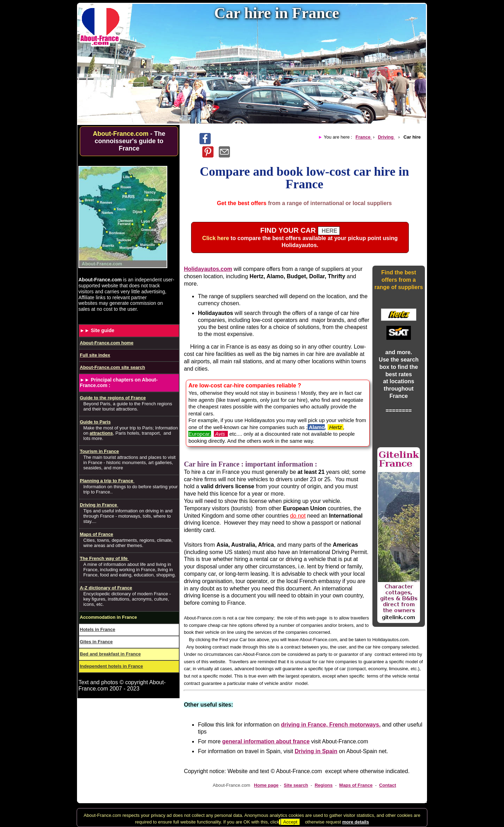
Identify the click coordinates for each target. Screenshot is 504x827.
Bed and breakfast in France (110, 654)
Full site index (95, 355)
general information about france (266, 741)
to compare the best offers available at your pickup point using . (300, 238)
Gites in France (96, 642)
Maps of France (356, 785)
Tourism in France (99, 451)
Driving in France (99, 505)
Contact (387, 785)
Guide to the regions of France (113, 398)
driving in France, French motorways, (331, 725)
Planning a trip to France (107, 481)
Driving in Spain (316, 751)
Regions (324, 785)
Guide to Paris (95, 422)
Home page (266, 785)
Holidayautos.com (208, 269)
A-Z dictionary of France (106, 588)
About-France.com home (107, 343)
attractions (101, 433)
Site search (296, 785)
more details (356, 822)
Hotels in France (97, 629)
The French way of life (104, 558)
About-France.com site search (112, 367)
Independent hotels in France (111, 666)
